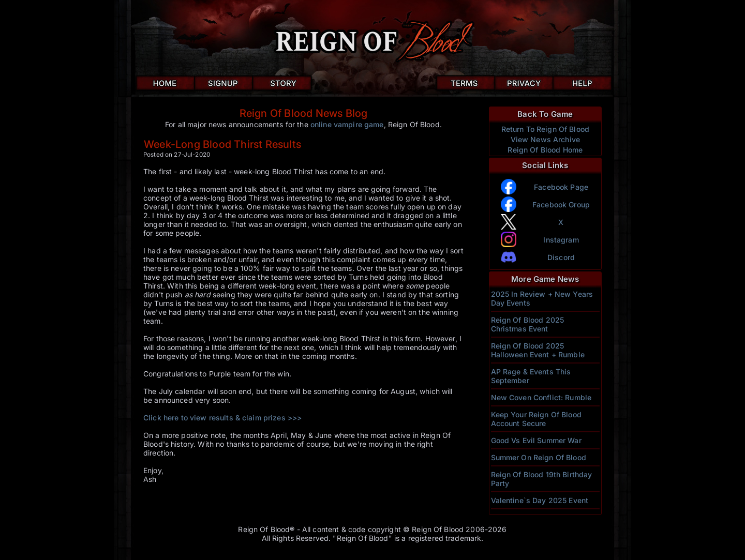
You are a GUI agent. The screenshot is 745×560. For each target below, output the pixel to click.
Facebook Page (561, 187)
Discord (561, 257)
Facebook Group (561, 205)
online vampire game (347, 124)
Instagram (561, 240)
